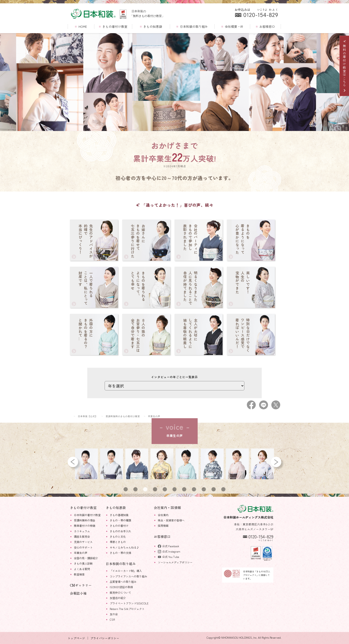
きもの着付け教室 (113, 26)
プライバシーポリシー (105, 638)
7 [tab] (184, 489)
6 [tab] (175, 489)
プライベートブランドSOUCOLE (129, 603)
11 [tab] (223, 489)
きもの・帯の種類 (120, 520)
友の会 (114, 614)
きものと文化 (118, 537)
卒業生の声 (81, 553)
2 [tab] (135, 489)
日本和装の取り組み (192, 26)
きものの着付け (119, 526)
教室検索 (79, 574)
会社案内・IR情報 (167, 508)
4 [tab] (155, 489)
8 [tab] (194, 489)
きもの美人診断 (83, 563)
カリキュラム (82, 531)
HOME (81, 26)
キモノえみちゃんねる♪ (124, 547)
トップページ (76, 638)
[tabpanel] (87, 464)
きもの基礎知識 (119, 515)
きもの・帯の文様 (120, 553)
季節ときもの (118, 542)
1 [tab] (126, 489)
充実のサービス (83, 542)
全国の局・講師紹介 (86, 558)
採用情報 (163, 526)
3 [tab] (145, 489)
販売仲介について (120, 593)
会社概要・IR (232, 26)
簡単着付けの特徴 (85, 526)
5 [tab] (165, 489)
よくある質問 (82, 569)
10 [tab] (214, 489)
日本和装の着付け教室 (87, 515)
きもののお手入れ (120, 531)
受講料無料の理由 (85, 520)
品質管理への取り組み (123, 582)
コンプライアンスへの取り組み (128, 576)
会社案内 (163, 515)
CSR (112, 620)
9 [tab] (204, 489)
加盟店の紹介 (118, 598)
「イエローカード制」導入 (126, 571)
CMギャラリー (81, 585)
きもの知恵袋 (151, 26)
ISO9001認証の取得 (121, 587)
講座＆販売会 (82, 537)
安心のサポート (83, 547)
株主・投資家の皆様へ (171, 520)
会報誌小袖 (78, 593)
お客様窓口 (265, 26)
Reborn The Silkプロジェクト (127, 609)
